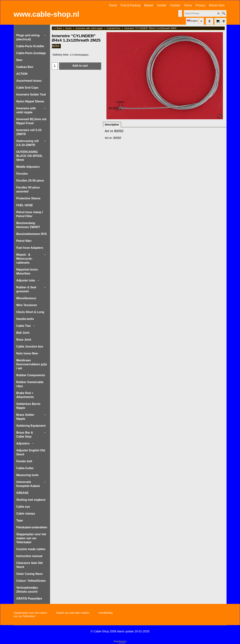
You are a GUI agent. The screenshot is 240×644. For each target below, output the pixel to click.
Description (112, 125)
